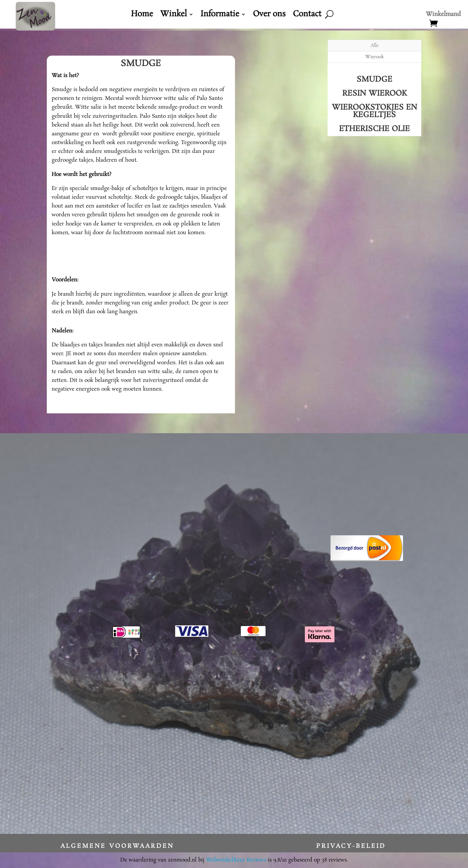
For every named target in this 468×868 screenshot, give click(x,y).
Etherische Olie (374, 129)
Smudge (374, 80)
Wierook (375, 57)
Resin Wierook (375, 93)
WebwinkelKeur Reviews (236, 860)
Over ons (269, 16)
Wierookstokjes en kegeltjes (375, 111)
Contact (307, 16)
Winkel (174, 16)
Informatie (220, 16)
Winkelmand (443, 15)
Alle (375, 46)
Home (142, 16)
